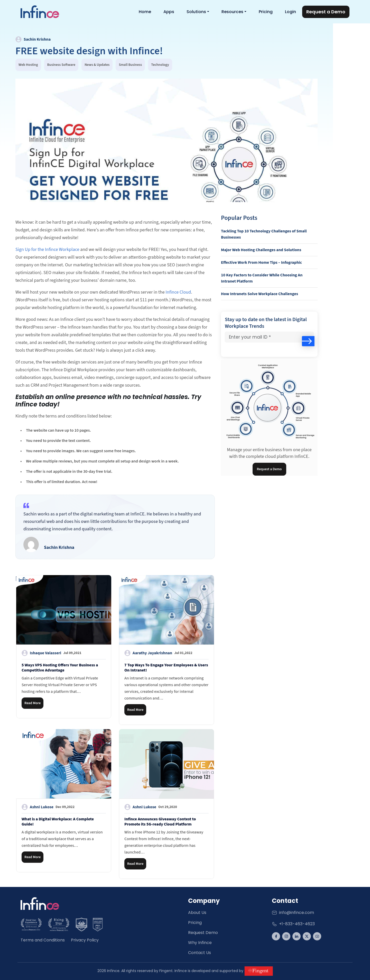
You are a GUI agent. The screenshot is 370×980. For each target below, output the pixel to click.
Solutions (196, 12)
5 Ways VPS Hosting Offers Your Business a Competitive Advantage (60, 668)
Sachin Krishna (33, 39)
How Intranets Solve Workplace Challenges (260, 294)
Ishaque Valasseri (52, 653)
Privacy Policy (85, 940)
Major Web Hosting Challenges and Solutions (261, 250)
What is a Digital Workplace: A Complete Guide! (58, 822)
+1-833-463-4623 (293, 924)
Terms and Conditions (43, 940)
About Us (197, 913)
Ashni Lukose (48, 807)
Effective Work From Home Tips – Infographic (261, 262)
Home (145, 12)
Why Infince (200, 943)
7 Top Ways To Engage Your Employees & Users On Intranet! (166, 668)
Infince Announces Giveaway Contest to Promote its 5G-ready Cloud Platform (160, 822)
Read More (33, 703)
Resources (232, 12)
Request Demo (203, 933)
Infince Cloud (178, 292)
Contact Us (200, 953)
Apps (169, 12)
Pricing (266, 12)
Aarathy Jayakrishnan (158, 653)
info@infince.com (293, 913)
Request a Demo (269, 469)
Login (290, 12)
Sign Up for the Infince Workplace (47, 249)
